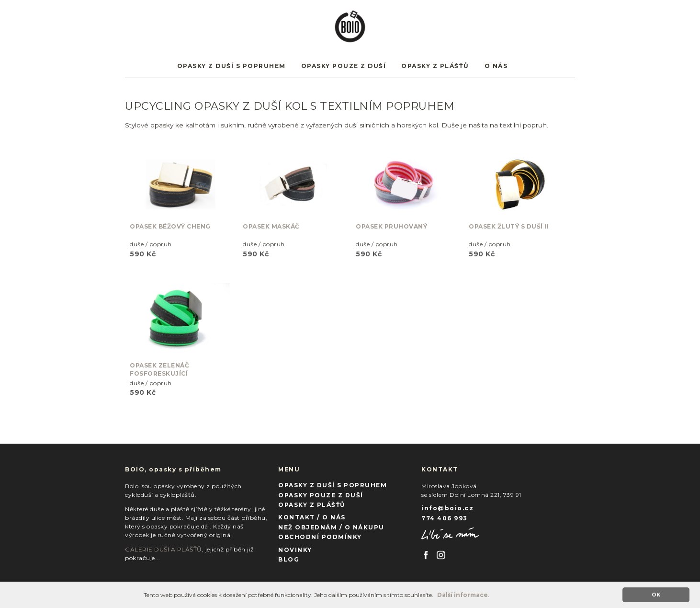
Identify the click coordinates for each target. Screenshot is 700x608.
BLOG (289, 559)
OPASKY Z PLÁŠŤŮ (435, 66)
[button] (436, 596)
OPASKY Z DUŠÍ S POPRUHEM (231, 66)
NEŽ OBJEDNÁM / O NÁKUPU (331, 527)
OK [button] (656, 595)
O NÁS (496, 66)
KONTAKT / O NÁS (312, 517)
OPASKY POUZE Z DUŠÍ (344, 66)
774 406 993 (445, 518)
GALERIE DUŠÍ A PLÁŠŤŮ (164, 549)
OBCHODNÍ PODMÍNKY (320, 537)
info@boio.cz (447, 508)
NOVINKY (295, 550)
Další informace (463, 595)
